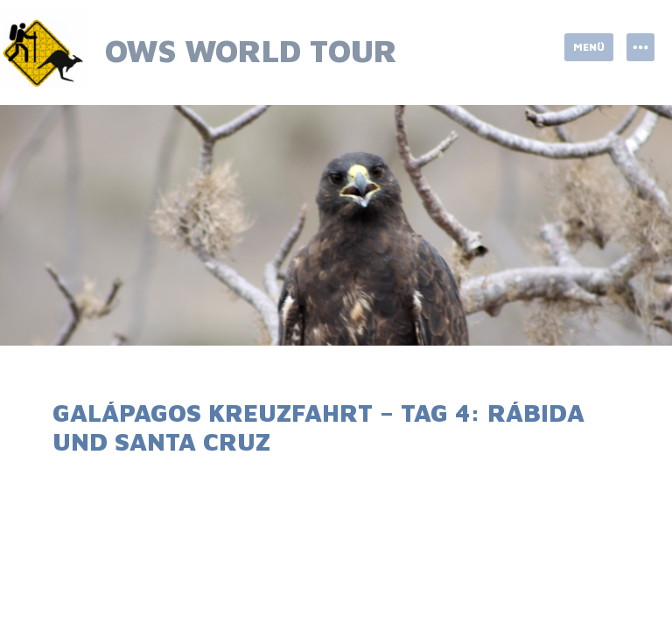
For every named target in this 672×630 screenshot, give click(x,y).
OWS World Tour (251, 50)
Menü (589, 47)
